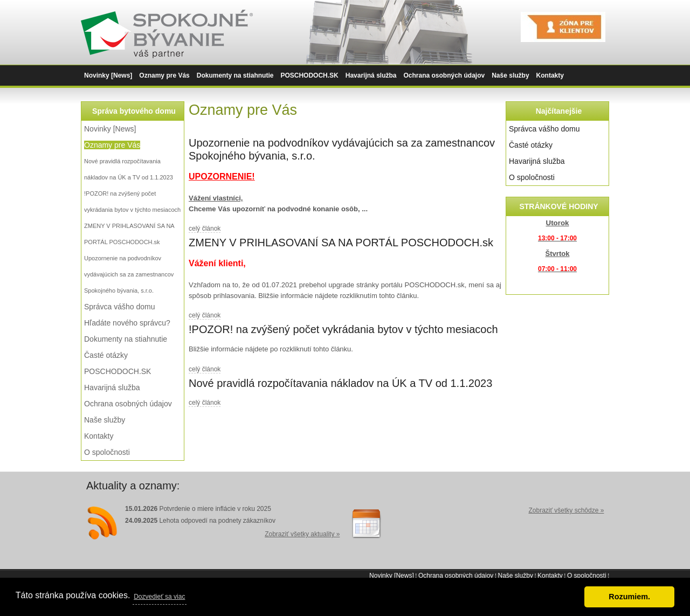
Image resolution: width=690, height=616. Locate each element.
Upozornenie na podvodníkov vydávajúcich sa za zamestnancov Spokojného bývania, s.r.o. (129, 274)
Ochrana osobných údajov (444, 75)
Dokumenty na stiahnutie (235, 75)
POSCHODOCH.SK (309, 75)
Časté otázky (106, 355)
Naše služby (510, 75)
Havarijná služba (371, 75)
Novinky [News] (108, 75)
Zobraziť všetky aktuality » (302, 534)
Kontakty (550, 75)
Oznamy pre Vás (164, 75)
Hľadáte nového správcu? (127, 323)
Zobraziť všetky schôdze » (566, 510)
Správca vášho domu (120, 307)
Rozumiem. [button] (629, 597)
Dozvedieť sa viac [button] (159, 597)
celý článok (205, 229)
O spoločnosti (107, 452)
